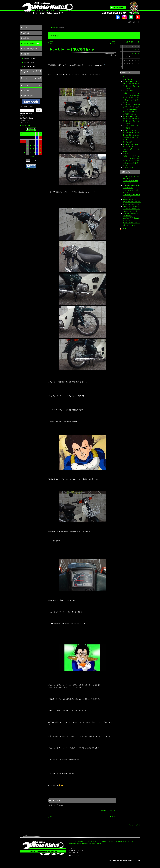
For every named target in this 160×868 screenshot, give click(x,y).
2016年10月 (130, 42)
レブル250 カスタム (130, 114)
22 (34, 149)
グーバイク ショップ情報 (32, 79)
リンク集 (26, 91)
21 (31, 149)
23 (37, 149)
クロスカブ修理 (128, 168)
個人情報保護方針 (30, 66)
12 (25, 145)
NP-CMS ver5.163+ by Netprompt (31, 169)
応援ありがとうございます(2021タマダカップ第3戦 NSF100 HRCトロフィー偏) (132, 202)
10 (40, 141)
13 (28, 145)
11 (22, 145)
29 (34, 153)
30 (37, 153)
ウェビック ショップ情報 (32, 72)
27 (28, 153)
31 (40, 153)
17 (40, 145)
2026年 (30, 156)
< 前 (51, 43)
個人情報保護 (87, 844)
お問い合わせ (28, 96)
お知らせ (26, 33)
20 (28, 149)
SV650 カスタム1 (128, 79)
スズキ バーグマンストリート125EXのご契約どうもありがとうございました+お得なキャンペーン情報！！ (131, 98)
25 (22, 153)
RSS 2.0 (123, 229)
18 (22, 149)
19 (25, 149)
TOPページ (27, 28)
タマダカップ (127, 142)
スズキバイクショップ (32, 85)
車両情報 (26, 38)
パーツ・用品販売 (30, 43)
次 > (113, 43)
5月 (33, 156)
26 (25, 153)
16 (37, 145)
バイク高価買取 (29, 49)
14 (31, 145)
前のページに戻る (134, 825)
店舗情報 (26, 54)
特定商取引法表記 (30, 63)
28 (31, 153)
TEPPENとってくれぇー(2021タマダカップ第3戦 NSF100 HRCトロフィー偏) (131, 209)
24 (40, 149)
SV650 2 (126, 77)
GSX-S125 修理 (128, 91)
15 (34, 145)
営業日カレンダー (30, 59)
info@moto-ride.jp (25, 125)
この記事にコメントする (107, 810)
